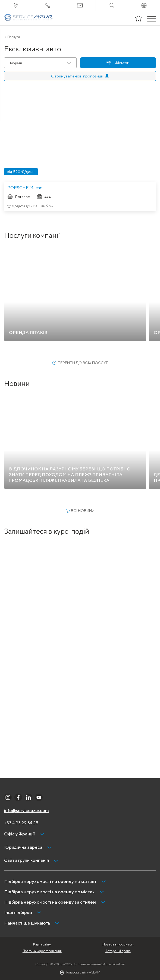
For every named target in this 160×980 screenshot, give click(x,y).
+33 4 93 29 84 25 (21, 823)
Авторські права (118, 951)
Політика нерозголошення (42, 951)
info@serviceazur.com (26, 811)
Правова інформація (118, 944)
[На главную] (28, 18)
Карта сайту (42, 944)
